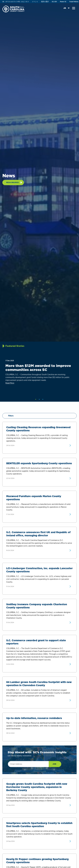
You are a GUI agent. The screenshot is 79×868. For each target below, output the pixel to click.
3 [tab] (43, 399)
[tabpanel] (39, 376)
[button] (74, 8)
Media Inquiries (12, 182)
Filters (9, 416)
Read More (10, 383)
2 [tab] (39, 399)
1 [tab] (36, 399)
